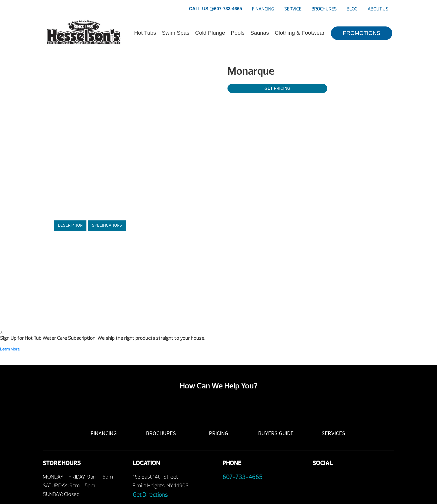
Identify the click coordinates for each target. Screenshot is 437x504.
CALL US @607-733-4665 (216, 9)
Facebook (318, 478)
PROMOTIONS (362, 33)
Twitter (345, 478)
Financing (263, 9)
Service (293, 9)
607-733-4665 (242, 477)
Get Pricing (277, 88)
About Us (378, 9)
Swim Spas (176, 33)
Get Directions (150, 495)
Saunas (260, 33)
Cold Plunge (210, 33)
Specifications (107, 225)
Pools (238, 33)
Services (333, 433)
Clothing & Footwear (300, 33)
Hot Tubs (145, 33)
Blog (352, 9)
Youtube (332, 478)
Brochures (324, 9)
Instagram (359, 478)
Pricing (219, 433)
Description (70, 225)
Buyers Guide (276, 433)
